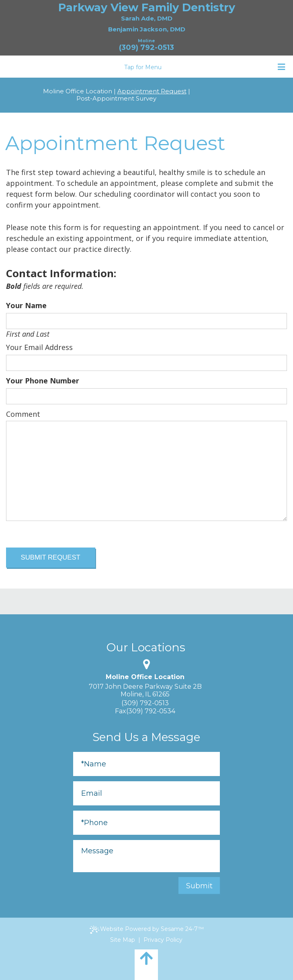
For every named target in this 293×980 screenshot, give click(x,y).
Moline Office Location (78, 91)
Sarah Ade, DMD (147, 18)
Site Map (123, 940)
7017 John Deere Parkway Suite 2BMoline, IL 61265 (145, 690)
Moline (146, 41)
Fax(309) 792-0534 (145, 711)
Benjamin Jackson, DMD (147, 29)
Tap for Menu (205, 67)
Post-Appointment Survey (116, 99)
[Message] (146, 856)
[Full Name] (146, 764)
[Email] (146, 793)
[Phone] (146, 823)
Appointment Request (152, 91)
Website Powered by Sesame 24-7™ (147, 930)
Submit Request (51, 557)
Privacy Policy (163, 940)
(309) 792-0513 (146, 48)
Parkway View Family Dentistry (147, 7)
